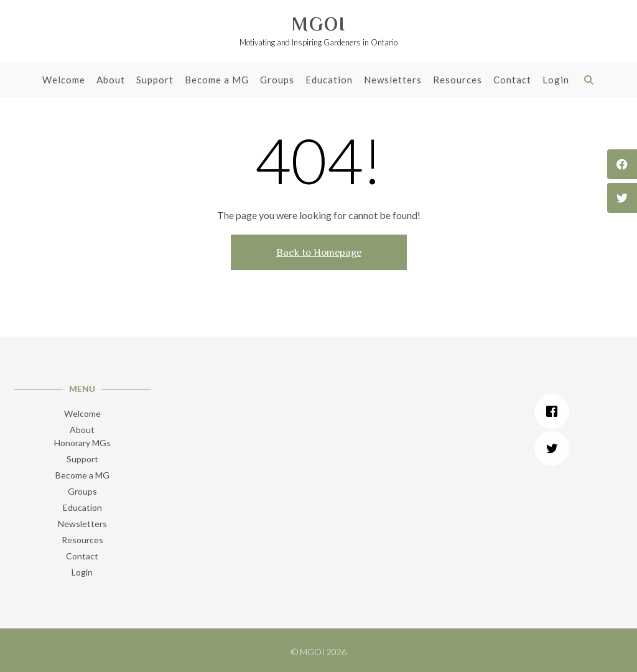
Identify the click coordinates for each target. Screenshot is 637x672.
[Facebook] (555, 411)
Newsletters (393, 81)
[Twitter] (555, 449)
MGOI (319, 24)
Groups (277, 81)
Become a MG (217, 81)
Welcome (64, 81)
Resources (458, 81)
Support (155, 81)
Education (329, 81)
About (111, 81)
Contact (512, 81)
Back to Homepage (319, 252)
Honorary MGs (82, 443)
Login (556, 81)
